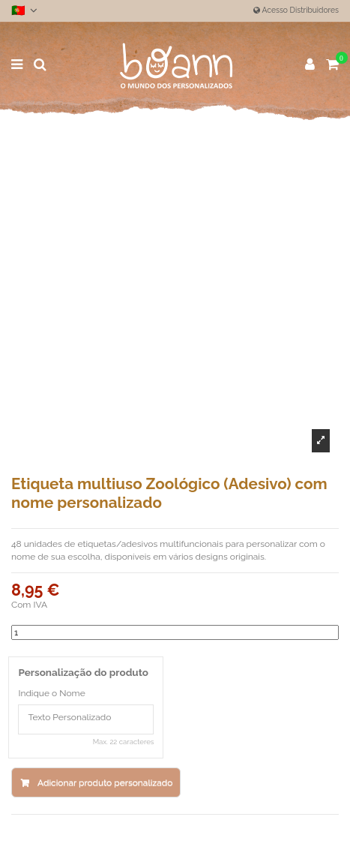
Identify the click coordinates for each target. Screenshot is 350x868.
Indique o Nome (51, 693)
